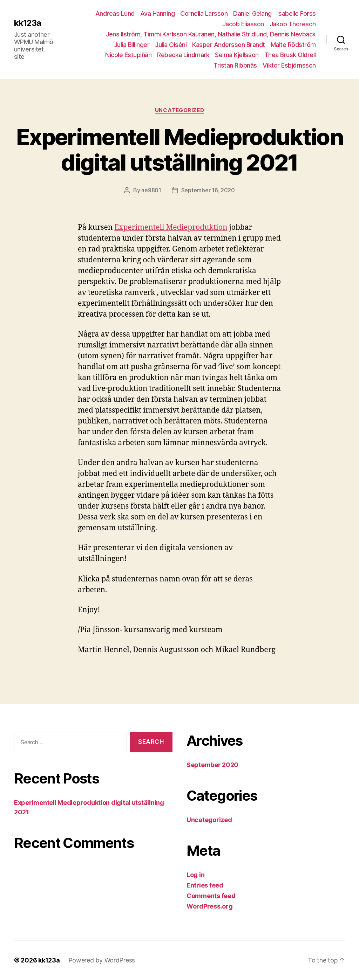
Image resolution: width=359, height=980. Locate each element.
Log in (195, 875)
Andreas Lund (115, 13)
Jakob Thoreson (293, 24)
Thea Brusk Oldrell (290, 55)
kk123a (28, 23)
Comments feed (211, 896)
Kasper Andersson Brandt (229, 45)
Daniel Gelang (252, 13)
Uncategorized (179, 110)
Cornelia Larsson (204, 13)
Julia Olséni (171, 45)
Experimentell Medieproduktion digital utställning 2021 (179, 150)
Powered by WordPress (102, 960)
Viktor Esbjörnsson (289, 65)
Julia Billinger (132, 45)
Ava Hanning (158, 13)
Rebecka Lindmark (183, 55)
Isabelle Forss (297, 13)
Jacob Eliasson (243, 24)
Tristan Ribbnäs (235, 65)
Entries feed (205, 885)
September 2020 (212, 765)
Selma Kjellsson (237, 55)
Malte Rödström (293, 45)
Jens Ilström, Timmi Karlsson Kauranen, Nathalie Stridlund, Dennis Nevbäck (211, 34)
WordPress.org (210, 906)
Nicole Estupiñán (128, 55)
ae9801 (151, 190)
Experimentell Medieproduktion (171, 227)
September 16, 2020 (208, 190)
